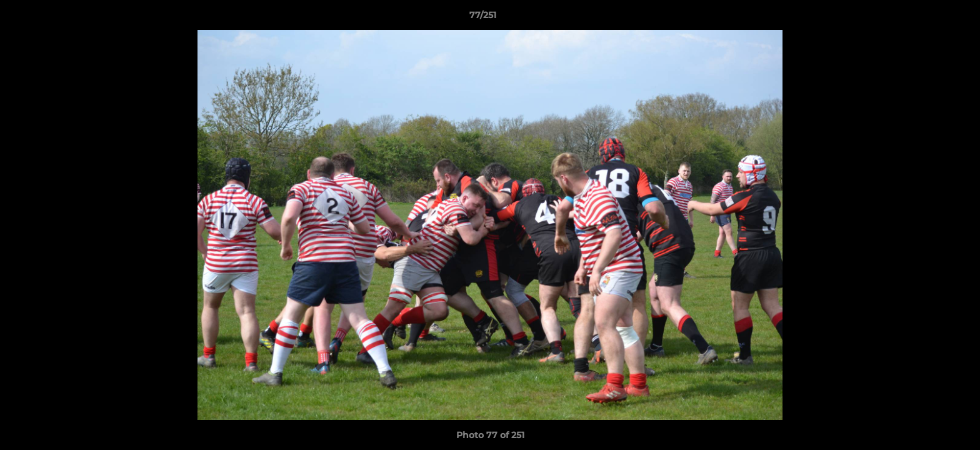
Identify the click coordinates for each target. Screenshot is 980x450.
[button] (927, 18)
